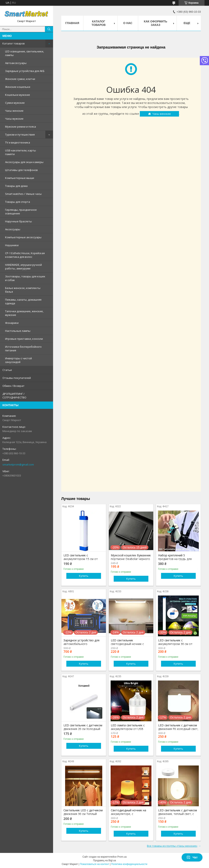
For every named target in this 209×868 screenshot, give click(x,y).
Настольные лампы (18, 331)
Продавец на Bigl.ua (104, 860)
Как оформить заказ (156, 23)
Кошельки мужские (18, 95)
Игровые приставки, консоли (24, 339)
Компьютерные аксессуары (23, 237)
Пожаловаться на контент (95, 864)
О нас (128, 23)
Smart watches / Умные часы (23, 194)
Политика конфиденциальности (129, 864)
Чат (192, 857)
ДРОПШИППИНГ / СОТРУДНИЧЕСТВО (14, 396)
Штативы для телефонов (21, 170)
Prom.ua (122, 857)
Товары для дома (16, 186)
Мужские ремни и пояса (21, 127)
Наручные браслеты (18, 221)
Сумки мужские (15, 103)
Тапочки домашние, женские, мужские (24, 313)
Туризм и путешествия (20, 135)
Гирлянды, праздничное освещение (21, 212)
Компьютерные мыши (20, 178)
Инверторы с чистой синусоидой (18, 360)
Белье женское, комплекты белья (23, 290)
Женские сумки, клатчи (20, 79)
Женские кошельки (18, 87)
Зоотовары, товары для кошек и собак (25, 278)
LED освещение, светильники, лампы (24, 53)
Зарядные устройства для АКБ (25, 71)
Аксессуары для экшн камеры (24, 162)
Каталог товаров (14, 43)
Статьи (7, 370)
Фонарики (12, 323)
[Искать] (49, 29)
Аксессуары (13, 229)
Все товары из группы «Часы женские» (172, 846)
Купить (84, 576)
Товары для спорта (18, 202)
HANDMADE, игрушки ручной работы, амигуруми (23, 267)
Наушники (12, 245)
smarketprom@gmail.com (18, 464)
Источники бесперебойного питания (23, 349)
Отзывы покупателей (17, 378)
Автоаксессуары (16, 63)
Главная (72, 23)
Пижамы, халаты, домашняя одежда (23, 301)
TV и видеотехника (18, 142)
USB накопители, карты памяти (21, 152)
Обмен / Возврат (13, 386)
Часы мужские (14, 119)
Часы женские (14, 111)
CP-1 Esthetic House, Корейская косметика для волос (25, 255)
